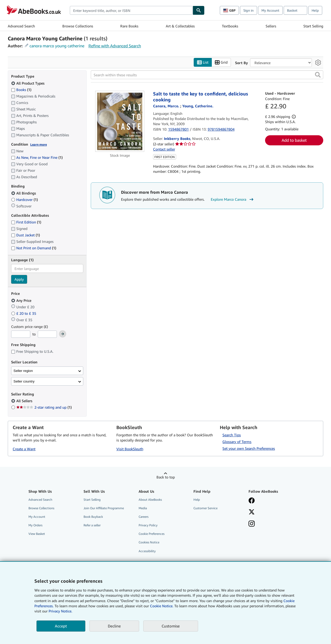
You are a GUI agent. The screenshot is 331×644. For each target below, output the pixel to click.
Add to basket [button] (294, 140)
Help (315, 10)
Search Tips (232, 435)
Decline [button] (114, 626)
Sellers (271, 26)
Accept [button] (61, 626)
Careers (144, 517)
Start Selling (313, 26)
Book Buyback (93, 517)
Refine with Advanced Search (115, 46)
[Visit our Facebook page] (252, 501)
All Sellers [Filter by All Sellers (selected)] (25, 401)
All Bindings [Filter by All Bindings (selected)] (24, 193)
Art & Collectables (180, 26)
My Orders (35, 525)
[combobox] (131, 10)
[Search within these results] (207, 75)
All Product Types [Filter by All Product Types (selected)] (28, 83)
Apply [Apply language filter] (19, 279)
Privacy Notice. (60, 611)
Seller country (24, 381)
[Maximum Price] (47, 334)
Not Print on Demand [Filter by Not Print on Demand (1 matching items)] (34, 248)
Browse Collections (78, 26)
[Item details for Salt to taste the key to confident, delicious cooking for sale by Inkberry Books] (120, 121)
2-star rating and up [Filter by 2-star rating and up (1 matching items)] (44, 407)
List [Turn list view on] (203, 62)
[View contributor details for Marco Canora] (167, 106)
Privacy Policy (148, 525)
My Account (270, 10)
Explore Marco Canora (233, 199)
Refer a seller (92, 525)
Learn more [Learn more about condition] (39, 144)
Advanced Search (21, 26)
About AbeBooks (150, 500)
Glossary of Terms (237, 442)
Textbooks (230, 26)
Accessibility (147, 551)
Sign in (249, 10)
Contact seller (164, 149)
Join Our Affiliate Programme (104, 508)
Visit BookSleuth (130, 449)
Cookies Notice (149, 542)
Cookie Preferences (152, 534)
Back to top (166, 477)
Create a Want (24, 449)
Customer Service (205, 508)
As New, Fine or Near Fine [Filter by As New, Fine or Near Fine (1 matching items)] (37, 157)
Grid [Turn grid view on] (221, 62)
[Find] (199, 10)
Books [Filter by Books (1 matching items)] (21, 89)
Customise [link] (171, 626)
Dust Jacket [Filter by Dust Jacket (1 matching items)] (25, 235)
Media (143, 508)
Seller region (23, 371)
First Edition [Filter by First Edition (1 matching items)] (26, 222)
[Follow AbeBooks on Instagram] (252, 524)
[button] (318, 75)
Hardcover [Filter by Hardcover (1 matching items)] (24, 200)
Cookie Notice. (162, 606)
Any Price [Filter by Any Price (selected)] (22, 300)
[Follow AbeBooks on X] (252, 512)
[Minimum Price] (21, 334)
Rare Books (129, 26)
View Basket (37, 534)
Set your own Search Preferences (249, 448)
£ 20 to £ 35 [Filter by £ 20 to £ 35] (24, 313)
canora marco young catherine (57, 46)
